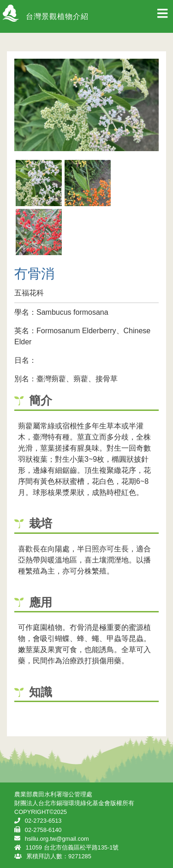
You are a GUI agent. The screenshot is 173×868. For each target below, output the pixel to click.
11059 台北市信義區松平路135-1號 (72, 847)
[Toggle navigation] (162, 16)
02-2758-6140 (43, 830)
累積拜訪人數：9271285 (59, 856)
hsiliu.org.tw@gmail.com (57, 839)
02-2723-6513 (43, 821)
